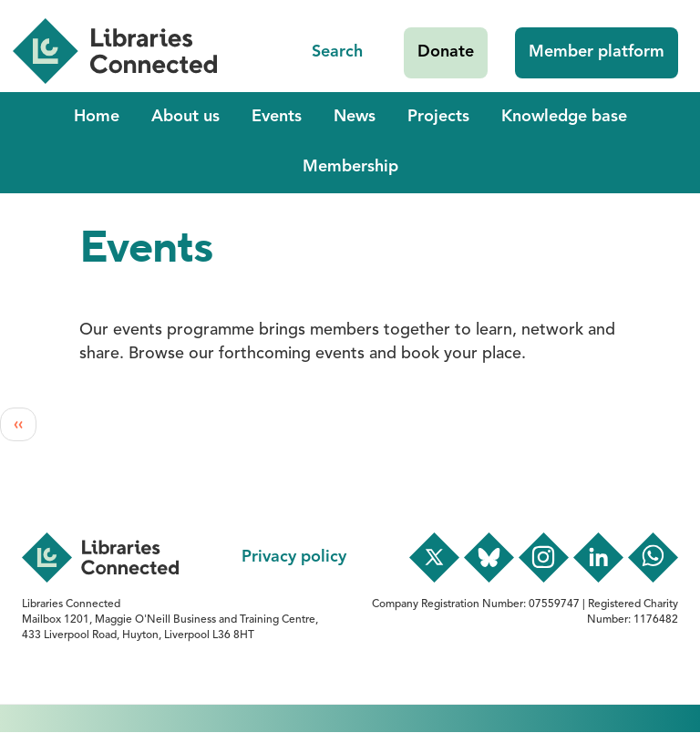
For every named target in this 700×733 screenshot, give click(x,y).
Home (97, 117)
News (355, 117)
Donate (446, 52)
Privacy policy (294, 557)
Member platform (597, 52)
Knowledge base (564, 117)
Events (277, 117)
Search (337, 52)
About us (185, 117)
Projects (438, 117)
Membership (350, 167)
